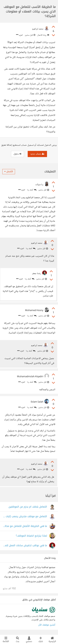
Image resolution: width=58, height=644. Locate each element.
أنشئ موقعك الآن (47, 625)
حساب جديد (37, 154)
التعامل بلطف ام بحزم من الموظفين (28, 507)
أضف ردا (32, 190)
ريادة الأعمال (43, 35)
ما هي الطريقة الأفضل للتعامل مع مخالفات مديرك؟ (25, 526)
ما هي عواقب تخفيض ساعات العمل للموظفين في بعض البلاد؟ (25, 546)
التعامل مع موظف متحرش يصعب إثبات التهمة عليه (25, 517)
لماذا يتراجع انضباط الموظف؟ (31, 536)
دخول (17, 154)
